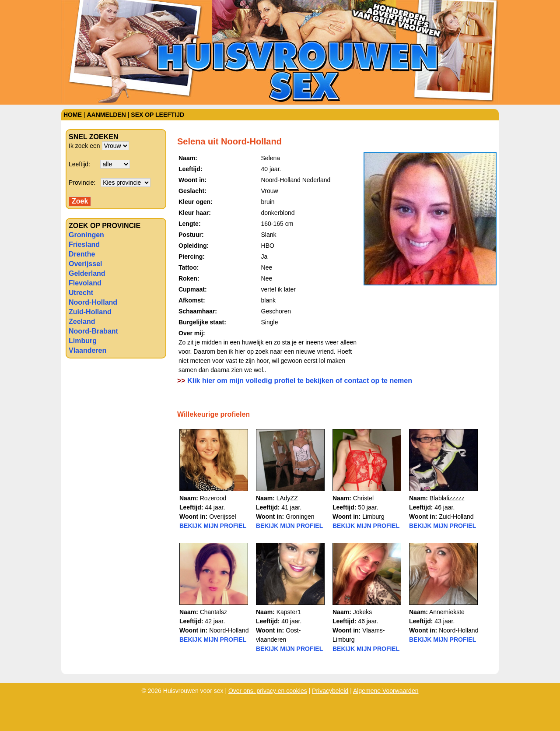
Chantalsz (213, 612)
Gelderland (87, 273)
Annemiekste (447, 612)
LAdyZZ (287, 498)
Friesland (84, 244)
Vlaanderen (87, 350)
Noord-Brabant (93, 331)
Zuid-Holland (90, 312)
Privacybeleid (330, 691)
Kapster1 (289, 612)
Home (73, 115)
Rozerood (213, 498)
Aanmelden (106, 115)
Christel (363, 498)
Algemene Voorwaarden (386, 691)
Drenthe (82, 254)
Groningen (86, 235)
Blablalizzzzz (447, 498)
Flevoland (85, 283)
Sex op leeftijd (157, 115)
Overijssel (86, 264)
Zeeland (82, 322)
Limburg (83, 341)
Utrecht (81, 293)
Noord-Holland (93, 302)
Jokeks (363, 612)
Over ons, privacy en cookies (268, 691)
